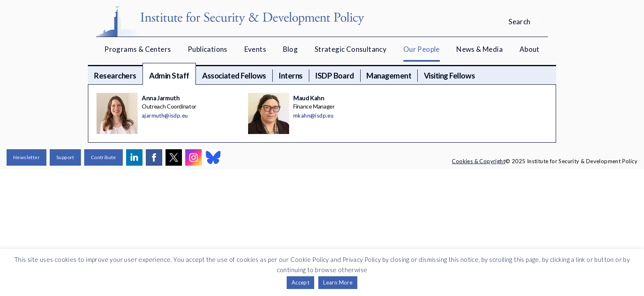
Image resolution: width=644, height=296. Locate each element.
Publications (208, 49)
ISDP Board (334, 75)
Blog (291, 49)
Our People (422, 49)
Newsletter (26, 157)
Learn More (338, 282)
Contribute (103, 157)
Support (65, 157)
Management (389, 75)
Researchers (115, 75)
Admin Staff (169, 75)
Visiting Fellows (449, 75)
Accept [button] (300, 282)
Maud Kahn (309, 98)
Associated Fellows (234, 75)
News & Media (480, 49)
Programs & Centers (138, 49)
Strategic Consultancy (351, 49)
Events (255, 49)
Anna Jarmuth (161, 98)
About (530, 49)
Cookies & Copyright (478, 161)
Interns (291, 75)
